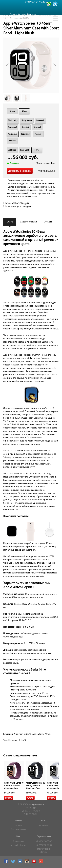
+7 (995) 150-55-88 (44, 845)
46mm (48, 734)
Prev (7, 66)
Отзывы (22, 14)
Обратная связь (44, 837)
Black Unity (13, 121)
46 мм (24, 111)
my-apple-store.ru (37, 804)
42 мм (12, 111)
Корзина (18, 826)
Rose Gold (24, 150)
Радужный (26, 134)
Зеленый (37, 127)
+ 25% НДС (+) (17, 207)
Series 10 (23, 740)
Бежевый (40, 121)
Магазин (18, 821)
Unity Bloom (27, 121)
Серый (38, 134)
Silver (37, 150)
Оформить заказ (18, 829)
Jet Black (12, 150)
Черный (12, 141)
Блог (18, 837)
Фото (44, 821)
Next (55, 66)
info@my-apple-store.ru (44, 851)
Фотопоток (44, 826)
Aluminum (13, 740)
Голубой (25, 127)
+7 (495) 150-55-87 (44, 842)
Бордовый (12, 127)
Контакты (32, 14)
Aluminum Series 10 (22, 734)
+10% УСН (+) (16, 203)
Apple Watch (38, 734)
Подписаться (18, 842)
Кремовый (13, 134)
